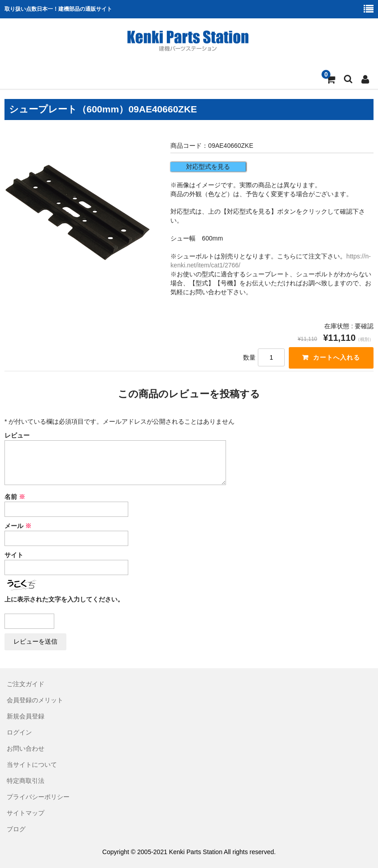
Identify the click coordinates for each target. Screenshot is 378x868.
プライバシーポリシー (38, 797)
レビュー (17, 435)
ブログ (16, 829)
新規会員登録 (26, 716)
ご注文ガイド (26, 684)
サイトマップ (26, 813)
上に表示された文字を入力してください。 (64, 599)
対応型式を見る (208, 167)
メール (18, 526)
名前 (15, 497)
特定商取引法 (26, 781)
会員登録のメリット (35, 700)
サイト (14, 555)
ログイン (19, 732)
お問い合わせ (26, 748)
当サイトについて (32, 765)
